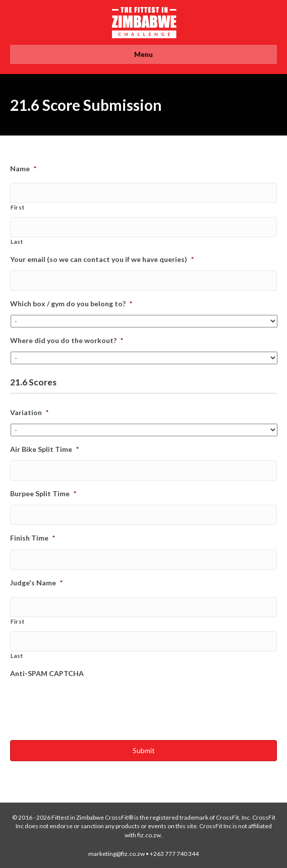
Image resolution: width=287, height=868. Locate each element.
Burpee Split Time (43, 493)
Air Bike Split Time (44, 449)
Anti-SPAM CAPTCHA (47, 673)
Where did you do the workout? (67, 340)
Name (23, 169)
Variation (29, 412)
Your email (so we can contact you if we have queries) (102, 259)
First (17, 207)
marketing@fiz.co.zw (117, 854)
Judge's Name (36, 583)
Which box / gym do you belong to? (71, 304)
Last (17, 242)
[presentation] (87, 704)
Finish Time (33, 538)
